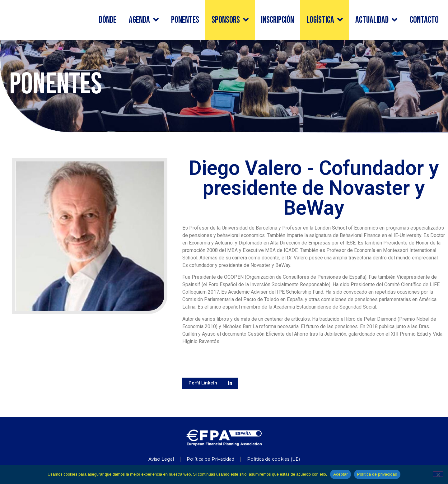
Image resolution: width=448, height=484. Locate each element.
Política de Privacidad (210, 459)
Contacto (424, 20)
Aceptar (341, 474)
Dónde (108, 20)
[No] (438, 474)
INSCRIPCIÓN (278, 20)
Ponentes (185, 20)
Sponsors (230, 20)
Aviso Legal (161, 459)
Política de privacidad (377, 474)
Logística (325, 20)
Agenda (144, 20)
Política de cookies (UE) (273, 459)
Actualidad (376, 20)
